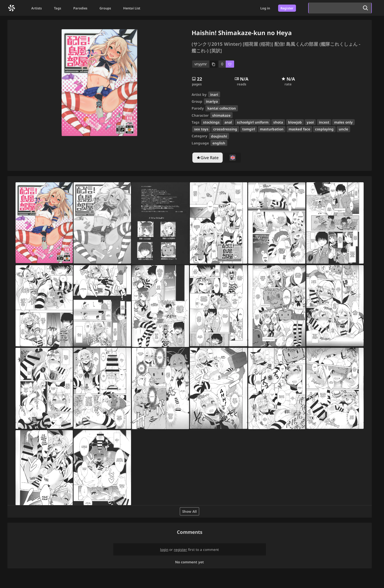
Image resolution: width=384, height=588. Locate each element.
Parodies (80, 8)
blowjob (295, 122)
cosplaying (324, 129)
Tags (58, 8)
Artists (37, 8)
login (164, 549)
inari (214, 94)
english (219, 143)
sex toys (201, 129)
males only (343, 122)
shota (278, 122)
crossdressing (225, 129)
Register (287, 8)
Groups (105, 8)
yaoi (310, 122)
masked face (299, 129)
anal (228, 122)
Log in (265, 8)
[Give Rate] (208, 158)
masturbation (272, 129)
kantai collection (222, 108)
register (180, 549)
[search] (334, 8)
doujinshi (219, 136)
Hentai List (132, 8)
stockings (211, 122)
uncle (343, 129)
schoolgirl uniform (253, 122)
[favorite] (226, 64)
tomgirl (249, 129)
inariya (212, 101)
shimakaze (221, 115)
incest (324, 122)
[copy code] (205, 64)
